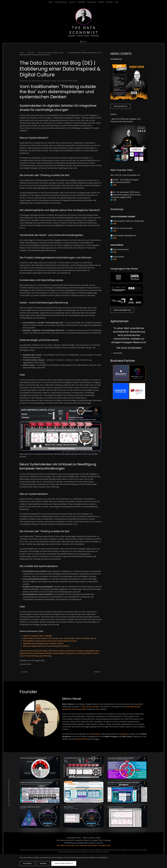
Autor (117, 2)
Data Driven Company (75, 651)
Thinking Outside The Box (88, 653)
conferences (94, 734)
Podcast (101, 2)
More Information (121, 106)
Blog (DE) (72, 2)
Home (51, 2)
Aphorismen (92, 2)
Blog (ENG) (81, 2)
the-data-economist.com (68, 845)
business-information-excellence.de (95, 845)
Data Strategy (41, 651)
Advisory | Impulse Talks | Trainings (37, 636)
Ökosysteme (71, 653)
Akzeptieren (27, 863)
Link (115, 185)
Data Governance (27, 651)
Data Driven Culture (56, 651)
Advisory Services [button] (61, 2)
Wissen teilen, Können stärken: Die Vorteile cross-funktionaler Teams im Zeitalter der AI (59, 638)
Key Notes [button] (109, 2)
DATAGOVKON (81, 739)
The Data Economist (90, 707)
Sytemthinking (45, 656)
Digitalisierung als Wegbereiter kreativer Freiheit (43, 644)
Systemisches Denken (43, 653)
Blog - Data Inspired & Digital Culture (65, 81)
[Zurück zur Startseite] (83, 22)
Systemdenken (59, 653)
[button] (83, 42)
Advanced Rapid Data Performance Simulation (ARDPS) (46, 646)
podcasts (124, 734)
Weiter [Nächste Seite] (98, 672)
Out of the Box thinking (29, 656)
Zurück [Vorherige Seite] (24, 672)
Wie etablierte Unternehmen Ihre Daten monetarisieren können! (50, 641)
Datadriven (90, 651)
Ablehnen (43, 863)
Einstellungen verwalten (64, 863)
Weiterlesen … (118, 353)
